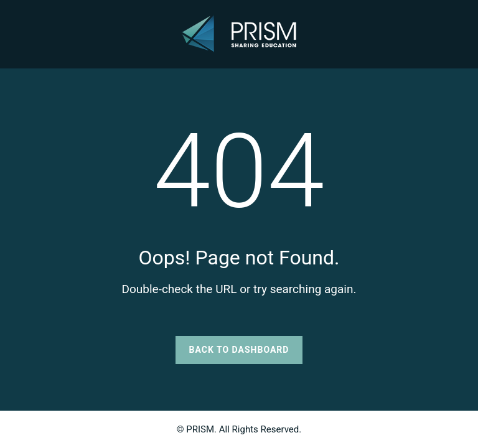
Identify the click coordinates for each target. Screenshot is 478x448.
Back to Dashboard (239, 350)
